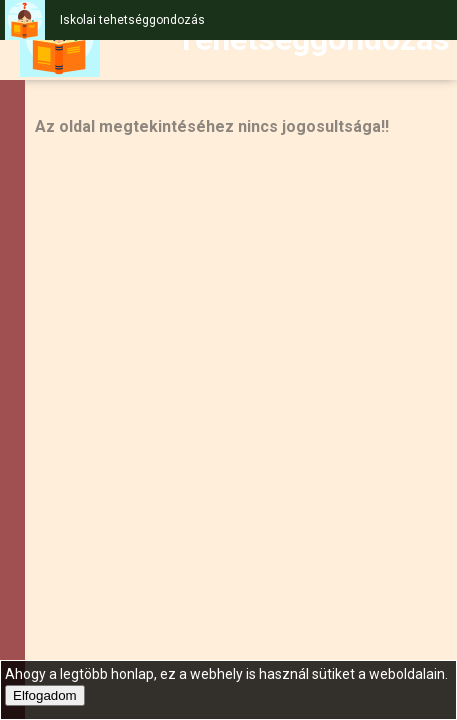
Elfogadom (45, 695)
